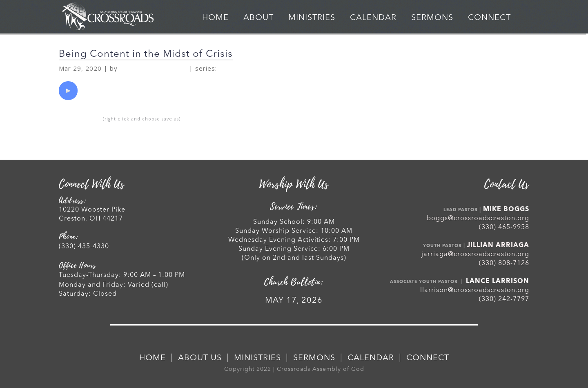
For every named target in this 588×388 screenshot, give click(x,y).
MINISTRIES (312, 18)
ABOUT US (200, 358)
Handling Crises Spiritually (273, 69)
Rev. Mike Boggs (153, 69)
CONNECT (489, 18)
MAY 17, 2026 (294, 301)
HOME (215, 18)
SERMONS (432, 18)
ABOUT (258, 18)
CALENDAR (373, 18)
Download (80, 118)
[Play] (68, 91)
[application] (68, 91)
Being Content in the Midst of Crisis (146, 54)
